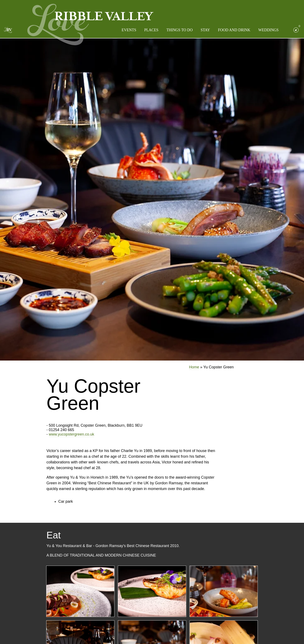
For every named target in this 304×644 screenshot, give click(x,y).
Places (151, 30)
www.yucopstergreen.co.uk (71, 434)
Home (194, 367)
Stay (205, 30)
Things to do (179, 30)
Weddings (269, 30)
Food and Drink (234, 30)
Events (129, 30)
